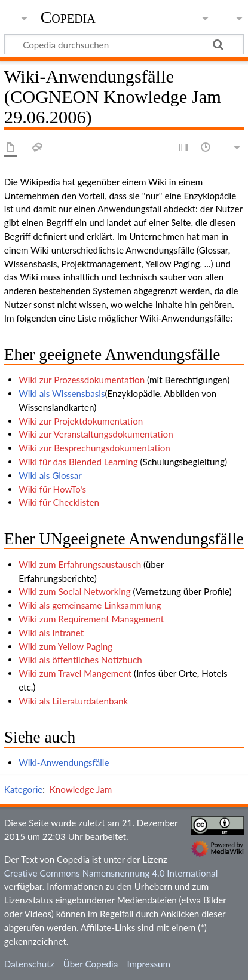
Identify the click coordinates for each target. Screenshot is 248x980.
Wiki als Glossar (50, 475)
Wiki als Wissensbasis (62, 393)
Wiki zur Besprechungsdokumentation (94, 448)
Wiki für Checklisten (59, 502)
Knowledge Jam (81, 789)
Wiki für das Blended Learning (78, 462)
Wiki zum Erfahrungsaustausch (80, 564)
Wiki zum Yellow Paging (65, 646)
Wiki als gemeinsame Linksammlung (90, 605)
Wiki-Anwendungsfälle (64, 762)
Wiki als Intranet (51, 633)
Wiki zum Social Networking (74, 591)
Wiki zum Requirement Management (91, 619)
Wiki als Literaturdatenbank (73, 701)
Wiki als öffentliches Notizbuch (80, 660)
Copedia (68, 17)
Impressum (149, 964)
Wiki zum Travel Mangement (75, 673)
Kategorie (23, 789)
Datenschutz (29, 964)
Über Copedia (91, 964)
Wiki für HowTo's (52, 489)
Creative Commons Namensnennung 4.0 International (111, 873)
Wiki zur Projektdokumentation (81, 421)
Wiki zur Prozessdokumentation (82, 380)
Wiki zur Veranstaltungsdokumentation (96, 434)
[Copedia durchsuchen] (124, 44)
